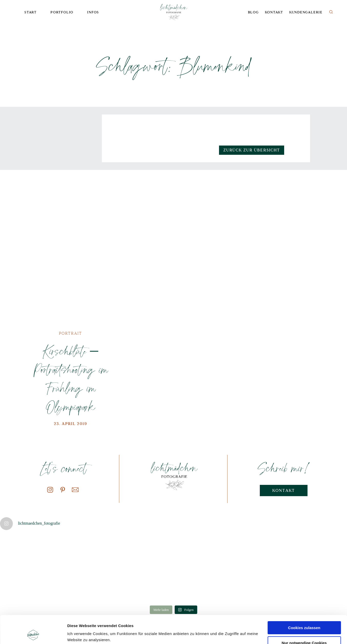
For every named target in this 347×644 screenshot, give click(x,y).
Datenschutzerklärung (104, 620)
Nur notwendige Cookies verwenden (304, 619)
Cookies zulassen (304, 602)
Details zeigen (80, 634)
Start (31, 12)
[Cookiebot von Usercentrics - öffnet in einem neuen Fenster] (33, 634)
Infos (93, 12)
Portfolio (62, 12)
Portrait (71, 334)
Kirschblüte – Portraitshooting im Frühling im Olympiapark (71, 379)
